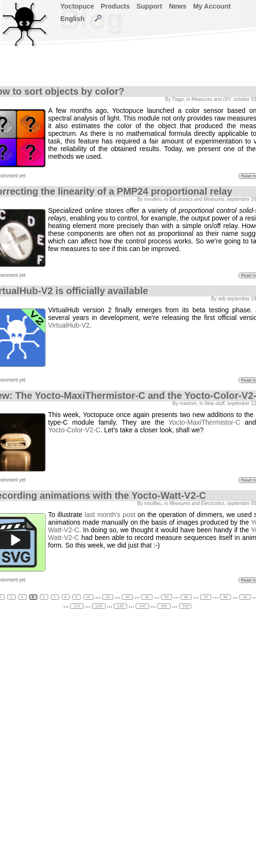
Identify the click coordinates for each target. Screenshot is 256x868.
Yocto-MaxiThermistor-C (204, 422)
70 (206, 597)
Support (149, 6)
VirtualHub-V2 (69, 325)
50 (166, 597)
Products (116, 6)
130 (121, 606)
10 (89, 597)
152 (185, 606)
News (178, 6)
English (72, 19)
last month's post (110, 515)
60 (186, 597)
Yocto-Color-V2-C (74, 430)
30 (127, 597)
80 (225, 597)
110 (77, 606)
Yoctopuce (77, 6)
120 (99, 606)
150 (164, 606)
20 (107, 597)
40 (147, 597)
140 (142, 606)
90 (245, 597)
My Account (212, 6)
